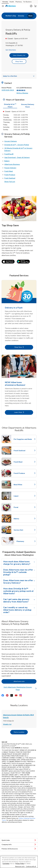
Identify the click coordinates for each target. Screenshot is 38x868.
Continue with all (31, 866)
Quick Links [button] (19, 840)
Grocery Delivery (11, 141)
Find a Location (21, 732)
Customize (6, 864)
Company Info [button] (19, 845)
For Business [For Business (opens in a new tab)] (28, 2)
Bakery (7, 161)
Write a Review (22, 93)
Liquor (23, 496)
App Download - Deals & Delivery (17, 157)
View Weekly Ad (19, 55)
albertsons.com (25, 681)
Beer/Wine (23, 485)
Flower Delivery (10, 168)
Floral (23, 507)
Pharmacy (25, 541)
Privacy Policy (20, 864)
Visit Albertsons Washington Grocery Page (20, 688)
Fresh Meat (9, 171)
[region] (19, 862)
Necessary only (20, 866)
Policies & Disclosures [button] (19, 849)
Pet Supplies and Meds (23, 439)
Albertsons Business (12, 164)
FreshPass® (9, 154)
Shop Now (19, 61)
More (30, 16)
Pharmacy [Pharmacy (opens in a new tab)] (19, 2)
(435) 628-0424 (8, 90)
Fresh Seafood (10, 178)
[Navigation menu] (3, 6)
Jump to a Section (19, 76)
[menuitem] (11, 16)
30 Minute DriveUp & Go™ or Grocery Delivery (18, 149)
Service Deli (23, 530)
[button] (31, 6)
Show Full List (10, 182)
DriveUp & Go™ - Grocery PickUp (17, 145)
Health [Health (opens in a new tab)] (12, 2)
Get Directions (11, 50)
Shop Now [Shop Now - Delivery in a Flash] (24, 347)
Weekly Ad (7, 724)
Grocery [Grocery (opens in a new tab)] (5, 2)
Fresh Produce (10, 175)
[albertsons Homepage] (11, 6)
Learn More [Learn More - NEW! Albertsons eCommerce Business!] (24, 412)
